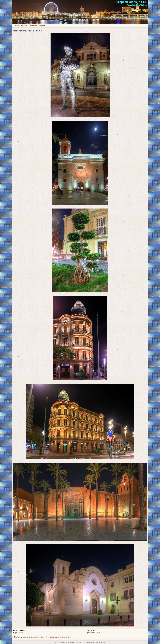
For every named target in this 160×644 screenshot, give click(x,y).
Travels (24, 26)
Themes (42, 26)
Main (17, 26)
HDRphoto (41, 637)
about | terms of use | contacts (95, 642)
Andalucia (51, 637)
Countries (33, 26)
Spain (57, 637)
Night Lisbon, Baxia (93, 633)
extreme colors (65, 637)
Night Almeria (18, 633)
